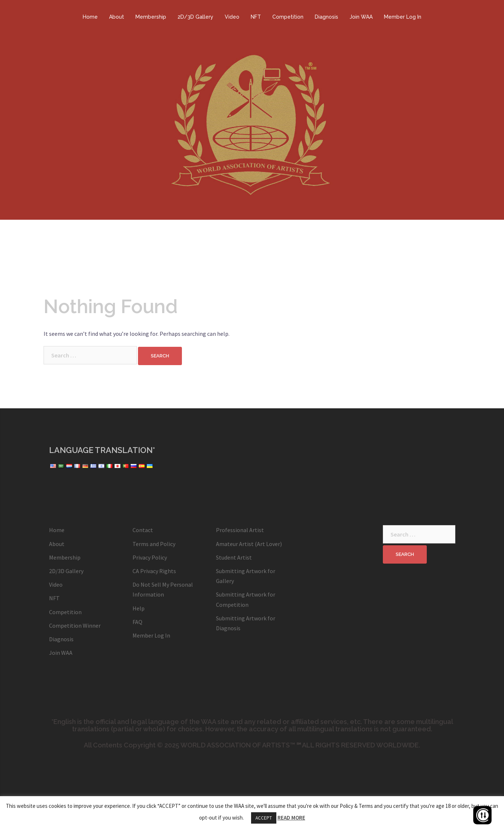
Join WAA (361, 17)
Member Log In (403, 17)
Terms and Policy (154, 544)
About (117, 17)
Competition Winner (75, 625)
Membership (151, 17)
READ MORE (291, 818)
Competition (288, 17)
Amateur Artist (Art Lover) (249, 544)
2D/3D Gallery (195, 17)
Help (139, 608)
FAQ (137, 622)
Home (90, 17)
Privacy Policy (150, 557)
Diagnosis (326, 17)
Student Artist (234, 557)
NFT (256, 17)
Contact (143, 530)
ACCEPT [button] (264, 818)
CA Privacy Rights (154, 571)
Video (232, 17)
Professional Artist (240, 530)
